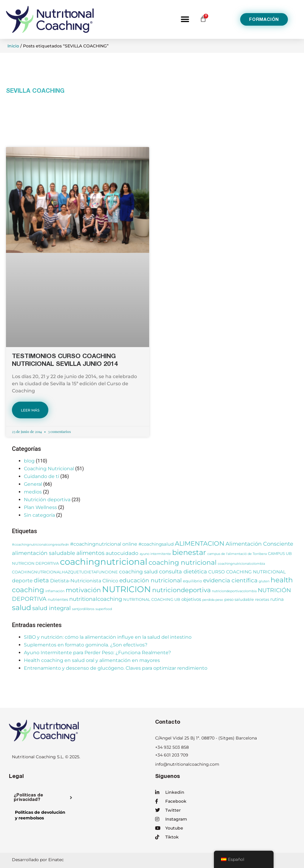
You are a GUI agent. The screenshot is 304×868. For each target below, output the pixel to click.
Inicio (13, 46)
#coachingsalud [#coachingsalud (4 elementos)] (156, 544)
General (33, 484)
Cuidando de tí (41, 476)
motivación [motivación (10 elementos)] (83, 590)
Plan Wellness (40, 507)
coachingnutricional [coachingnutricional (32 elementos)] (104, 562)
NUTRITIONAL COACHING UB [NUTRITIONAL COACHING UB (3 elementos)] (152, 599)
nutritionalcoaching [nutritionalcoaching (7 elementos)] (96, 599)
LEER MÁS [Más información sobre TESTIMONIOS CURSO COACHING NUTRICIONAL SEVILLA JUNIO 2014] (30, 410)
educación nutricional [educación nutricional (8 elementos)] (151, 580)
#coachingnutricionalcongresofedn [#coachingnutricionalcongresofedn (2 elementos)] (40, 545)
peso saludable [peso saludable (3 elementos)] (239, 599)
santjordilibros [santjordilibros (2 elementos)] (83, 609)
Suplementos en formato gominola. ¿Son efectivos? (86, 645)
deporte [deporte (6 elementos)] (22, 580)
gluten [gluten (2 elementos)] (264, 581)
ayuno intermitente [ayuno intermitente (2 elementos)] (155, 554)
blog (29, 461)
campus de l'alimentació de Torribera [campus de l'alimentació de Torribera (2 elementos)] (237, 554)
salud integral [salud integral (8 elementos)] (51, 608)
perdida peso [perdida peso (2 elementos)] (213, 600)
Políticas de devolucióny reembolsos (40, 815)
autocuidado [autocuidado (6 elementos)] (122, 553)
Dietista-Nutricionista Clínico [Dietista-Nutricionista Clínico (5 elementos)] (84, 581)
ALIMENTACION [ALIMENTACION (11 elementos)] (200, 543)
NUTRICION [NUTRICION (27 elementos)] (126, 589)
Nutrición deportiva (47, 500)
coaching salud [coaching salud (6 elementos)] (138, 571)
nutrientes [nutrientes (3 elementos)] (58, 599)
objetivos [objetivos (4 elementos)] (191, 599)
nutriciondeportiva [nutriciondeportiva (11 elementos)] (181, 590)
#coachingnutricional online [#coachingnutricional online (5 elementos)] (104, 544)
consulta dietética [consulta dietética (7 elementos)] (183, 571)
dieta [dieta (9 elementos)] (41, 580)
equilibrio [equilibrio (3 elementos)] (192, 581)
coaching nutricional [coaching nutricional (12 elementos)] (183, 563)
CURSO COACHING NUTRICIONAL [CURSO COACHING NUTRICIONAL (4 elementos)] (247, 572)
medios (33, 492)
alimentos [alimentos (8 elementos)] (90, 553)
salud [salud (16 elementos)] (21, 608)
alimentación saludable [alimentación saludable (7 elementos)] (44, 553)
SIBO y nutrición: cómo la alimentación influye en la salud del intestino (108, 637)
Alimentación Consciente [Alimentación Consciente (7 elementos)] (259, 544)
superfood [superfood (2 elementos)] (104, 609)
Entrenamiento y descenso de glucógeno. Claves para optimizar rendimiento (116, 668)
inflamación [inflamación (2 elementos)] (55, 591)
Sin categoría (39, 515)
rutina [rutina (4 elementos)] (277, 599)
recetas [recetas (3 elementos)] (262, 599)
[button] (185, 20)
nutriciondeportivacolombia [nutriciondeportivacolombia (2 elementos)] (234, 591)
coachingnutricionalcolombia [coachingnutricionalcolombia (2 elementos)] (241, 564)
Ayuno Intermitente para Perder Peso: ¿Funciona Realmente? (97, 653)
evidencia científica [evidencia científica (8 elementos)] (230, 580)
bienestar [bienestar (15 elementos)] (189, 552)
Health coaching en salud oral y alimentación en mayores (92, 660)
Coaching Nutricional (49, 469)
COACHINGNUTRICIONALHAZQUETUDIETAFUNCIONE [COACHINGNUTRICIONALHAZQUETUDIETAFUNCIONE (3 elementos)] (65, 572)
